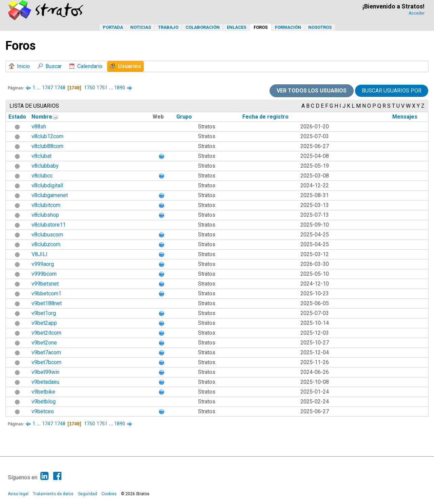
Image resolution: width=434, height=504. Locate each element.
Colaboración (203, 27)
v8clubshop (45, 215)
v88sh (39, 127)
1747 (47, 88)
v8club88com (47, 146)
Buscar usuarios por (392, 91)
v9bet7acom (46, 352)
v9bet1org (44, 313)
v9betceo (43, 411)
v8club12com (47, 136)
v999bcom (44, 274)
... (39, 88)
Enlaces (236, 27)
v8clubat (42, 156)
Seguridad (87, 494)
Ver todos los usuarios (312, 91)
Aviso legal (18, 494)
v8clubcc (42, 176)
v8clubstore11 (49, 225)
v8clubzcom (46, 244)
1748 (60, 88)
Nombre (42, 117)
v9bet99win (45, 372)
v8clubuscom (47, 235)
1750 (90, 88)
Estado (17, 117)
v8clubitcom (46, 205)
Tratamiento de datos (53, 494)
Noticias (141, 27)
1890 (120, 88)
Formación (288, 27)
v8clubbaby (45, 166)
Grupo (184, 117)
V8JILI (40, 254)
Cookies (109, 494)
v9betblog (44, 402)
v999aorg (43, 264)
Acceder (417, 13)
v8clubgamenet (50, 195)
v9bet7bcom (46, 362)
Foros (261, 27)
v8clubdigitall (47, 185)
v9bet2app (44, 323)
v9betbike (43, 392)
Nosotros (320, 27)
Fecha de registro (265, 117)
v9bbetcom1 (46, 293)
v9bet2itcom (46, 333)
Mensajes (405, 117)
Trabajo (168, 27)
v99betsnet (45, 284)
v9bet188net (47, 303)
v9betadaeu (45, 382)
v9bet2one (44, 343)
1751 (102, 88)
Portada (113, 27)
